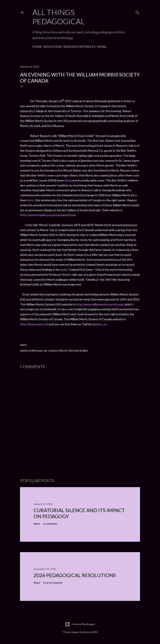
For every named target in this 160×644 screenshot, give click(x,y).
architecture (36, 351)
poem (64, 269)
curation (53, 351)
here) (68, 180)
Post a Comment (53, 583)
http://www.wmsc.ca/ (34, 324)
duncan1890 (90, 632)
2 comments (50, 524)
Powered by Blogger (80, 624)
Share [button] (23, 345)
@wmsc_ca (100, 324)
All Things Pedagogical (59, 17)
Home (37, 47)
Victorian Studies (78, 351)
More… (103, 47)
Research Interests (79, 47)
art (45, 351)
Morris (63, 351)
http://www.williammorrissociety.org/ (100, 304)
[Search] (137, 12)
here (30, 200)
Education (53, 47)
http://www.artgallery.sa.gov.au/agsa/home (48, 215)
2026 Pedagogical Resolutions (75, 575)
